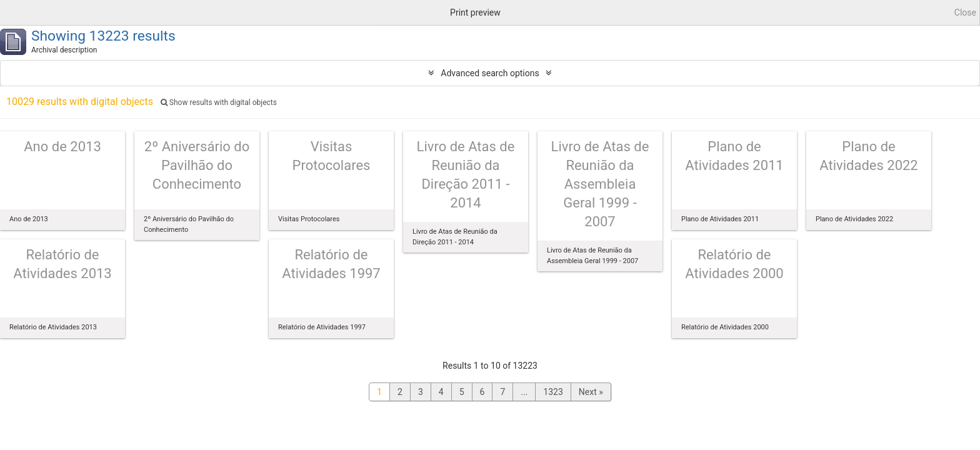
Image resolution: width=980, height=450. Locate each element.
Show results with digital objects (219, 102)
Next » (591, 392)
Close (965, 12)
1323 (553, 392)
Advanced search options (490, 73)
